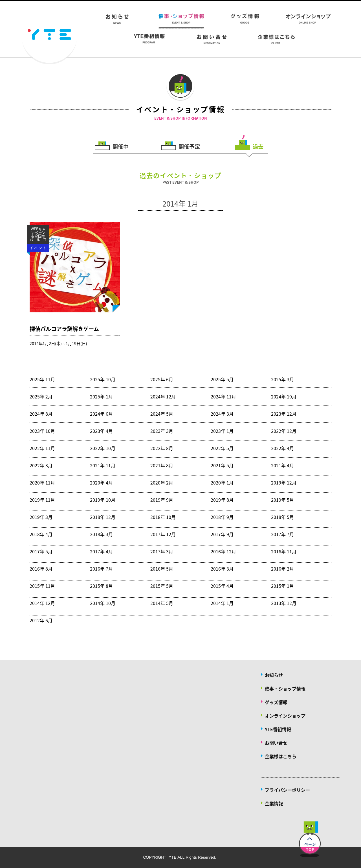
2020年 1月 (222, 483)
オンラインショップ (285, 716)
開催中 (121, 146)
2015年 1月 (282, 586)
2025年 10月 (103, 379)
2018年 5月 (282, 517)
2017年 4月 (101, 551)
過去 (258, 146)
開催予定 (189, 146)
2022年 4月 (282, 448)
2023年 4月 (101, 431)
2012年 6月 (41, 620)
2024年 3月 (222, 414)
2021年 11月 (103, 465)
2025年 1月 (101, 396)
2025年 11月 (42, 379)
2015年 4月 (222, 586)
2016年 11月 (284, 551)
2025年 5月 (222, 379)
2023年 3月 (162, 431)
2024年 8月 (41, 414)
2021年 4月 (282, 465)
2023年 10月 (42, 431)
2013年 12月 (284, 603)
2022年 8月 (162, 448)
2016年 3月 (222, 569)
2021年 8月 (162, 465)
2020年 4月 (101, 483)
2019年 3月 (41, 517)
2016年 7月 (101, 569)
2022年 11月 (42, 448)
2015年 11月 (42, 586)
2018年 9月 (222, 517)
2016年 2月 (282, 569)
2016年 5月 (162, 569)
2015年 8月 (101, 586)
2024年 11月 (223, 396)
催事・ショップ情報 (285, 689)
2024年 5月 (162, 414)
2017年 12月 (163, 534)
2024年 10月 (284, 396)
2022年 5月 (222, 448)
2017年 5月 (41, 551)
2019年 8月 (222, 500)
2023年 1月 (222, 431)
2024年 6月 (101, 414)
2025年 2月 (41, 396)
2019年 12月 (284, 483)
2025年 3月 (282, 379)
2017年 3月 (162, 551)
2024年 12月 (163, 396)
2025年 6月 (162, 379)
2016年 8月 (41, 569)
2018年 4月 (41, 534)
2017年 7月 (282, 534)
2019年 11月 (42, 500)
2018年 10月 (163, 517)
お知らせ (274, 675)
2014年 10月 (103, 603)
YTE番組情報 (278, 729)
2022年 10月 (103, 448)
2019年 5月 (282, 500)
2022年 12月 (284, 431)
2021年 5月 (222, 465)
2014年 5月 (162, 603)
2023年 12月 (284, 414)
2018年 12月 (103, 517)
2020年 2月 (162, 483)
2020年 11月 (42, 483)
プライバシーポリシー (287, 790)
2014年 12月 (42, 603)
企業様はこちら (281, 756)
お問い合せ (276, 743)
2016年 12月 (223, 551)
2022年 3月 (41, 465)
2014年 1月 (222, 603)
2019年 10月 (103, 500)
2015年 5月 (162, 586)
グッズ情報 (276, 702)
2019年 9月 (162, 500)
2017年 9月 (222, 534)
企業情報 (274, 803)
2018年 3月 (101, 534)
